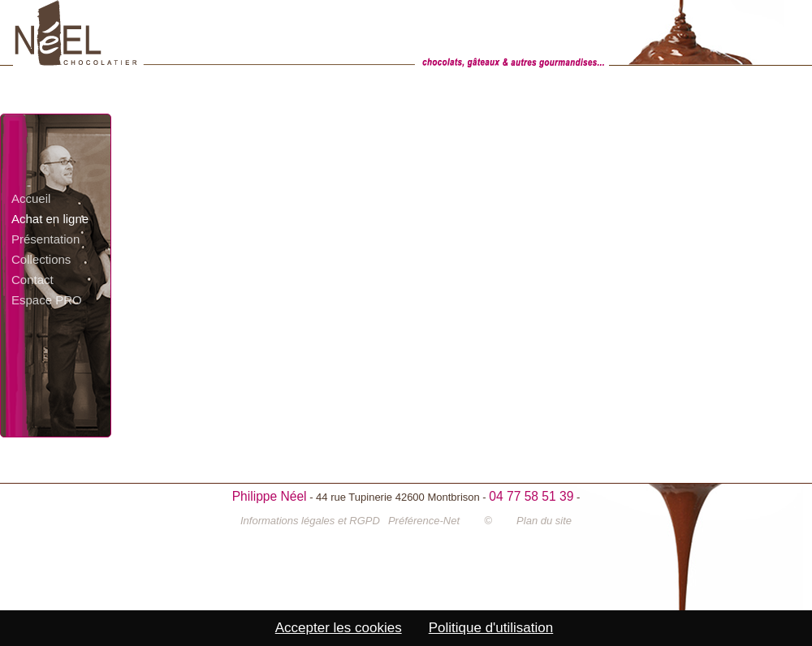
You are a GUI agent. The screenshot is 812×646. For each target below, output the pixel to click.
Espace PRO (47, 300)
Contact (32, 280)
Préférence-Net (424, 521)
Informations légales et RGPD (310, 521)
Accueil (31, 198)
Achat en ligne (50, 219)
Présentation (45, 239)
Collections (41, 259)
